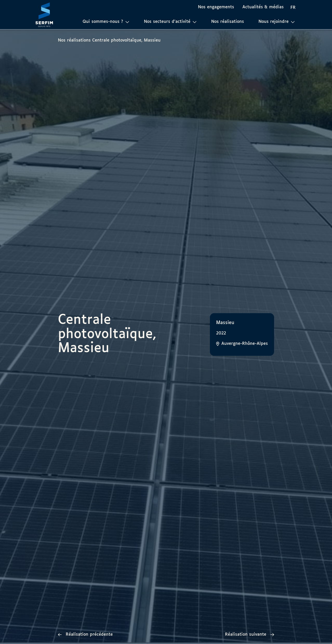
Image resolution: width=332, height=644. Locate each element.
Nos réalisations (228, 22)
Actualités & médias (263, 7)
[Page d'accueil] (44, 15)
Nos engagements (216, 7)
